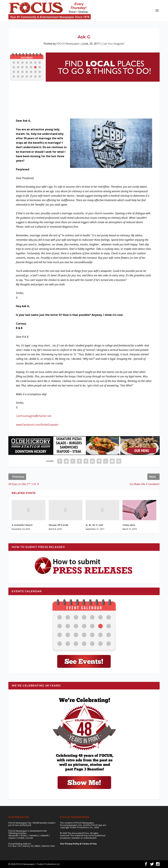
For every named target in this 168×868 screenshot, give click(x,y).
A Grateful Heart (22, 525)
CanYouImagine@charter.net (34, 416)
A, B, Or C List (94, 525)
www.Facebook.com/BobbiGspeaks (37, 425)
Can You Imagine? (113, 44)
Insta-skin (129, 525)
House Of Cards (59, 525)
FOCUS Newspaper (68, 44)
